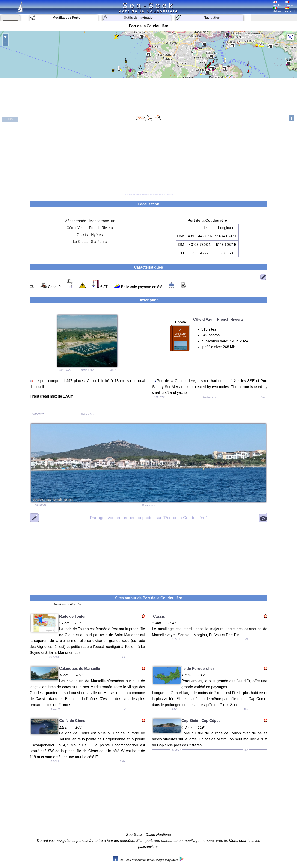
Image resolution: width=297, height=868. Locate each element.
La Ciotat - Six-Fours (90, 242)
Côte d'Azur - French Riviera (90, 228)
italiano (278, 10)
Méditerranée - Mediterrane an (90, 221)
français (290, 4)
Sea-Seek (148, 5)
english (278, 4)
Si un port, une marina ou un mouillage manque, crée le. (182, 841)
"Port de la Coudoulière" (148, 518)
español (290, 10)
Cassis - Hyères (90, 235)
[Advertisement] (148, 158)
